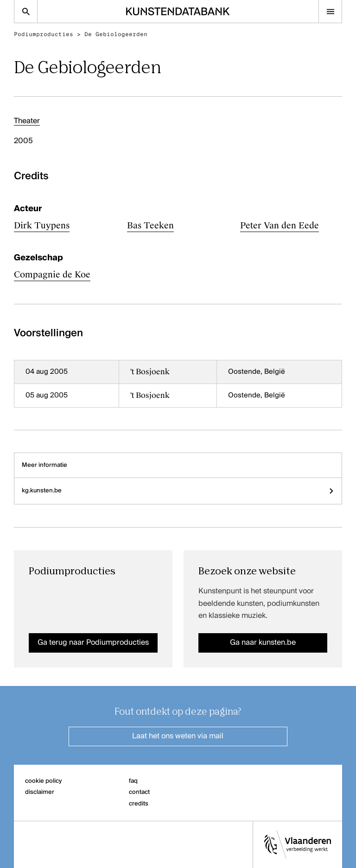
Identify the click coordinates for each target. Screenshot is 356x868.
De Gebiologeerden (116, 34)
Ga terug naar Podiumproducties (93, 643)
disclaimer (40, 792)
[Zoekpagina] (26, 11)
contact (139, 792)
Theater (27, 121)
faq (133, 781)
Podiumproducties (44, 34)
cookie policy (43, 781)
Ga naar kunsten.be (263, 643)
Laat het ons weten (178, 736)
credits (139, 804)
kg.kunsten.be (178, 491)
